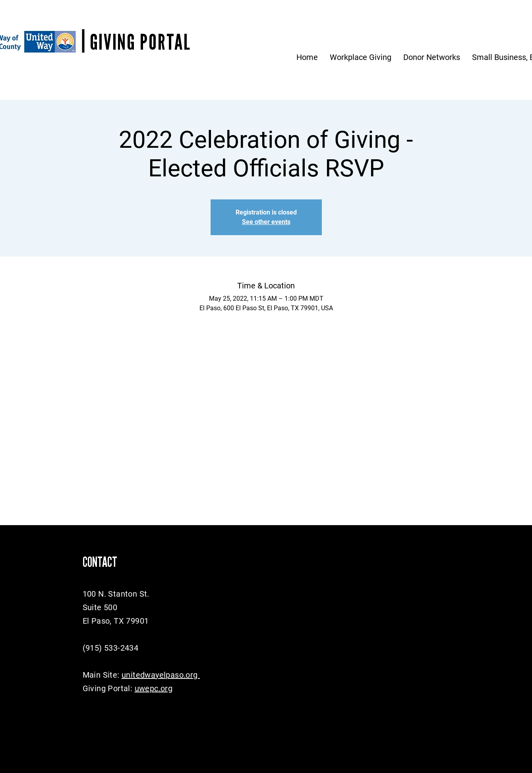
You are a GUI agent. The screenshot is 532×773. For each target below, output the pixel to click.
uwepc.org (154, 688)
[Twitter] (101, 708)
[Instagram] (117, 708)
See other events (266, 222)
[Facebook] (84, 708)
